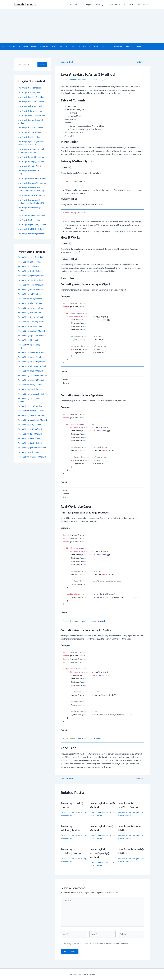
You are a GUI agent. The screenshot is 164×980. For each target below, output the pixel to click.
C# (79, 46)
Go (84, 46)
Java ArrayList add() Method (29, 88)
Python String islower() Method (31, 352)
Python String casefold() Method (31, 331)
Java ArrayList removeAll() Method (32, 183)
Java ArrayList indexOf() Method (31, 157)
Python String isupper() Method (31, 357)
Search (42, 64)
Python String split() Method (30, 262)
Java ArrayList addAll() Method (30, 92)
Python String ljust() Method (30, 425)
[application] (81, 5)
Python (34, 46)
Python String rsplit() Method (30, 299)
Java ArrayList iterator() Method (31, 166)
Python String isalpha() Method (31, 415)
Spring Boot (23, 46)
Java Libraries (76, 5)
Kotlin (61, 46)
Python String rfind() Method (30, 434)
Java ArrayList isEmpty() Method (31, 162)
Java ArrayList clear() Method (30, 106)
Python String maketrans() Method (32, 394)
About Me (143, 5)
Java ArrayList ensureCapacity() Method (99, 853)
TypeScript (118, 46)
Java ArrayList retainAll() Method (31, 215)
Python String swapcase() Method (32, 457)
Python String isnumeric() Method (32, 362)
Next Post (141, 62)
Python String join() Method (29, 266)
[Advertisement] (82, 26)
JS (103, 46)
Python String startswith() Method (32, 317)
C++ (73, 46)
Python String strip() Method (30, 271)
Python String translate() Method (31, 326)
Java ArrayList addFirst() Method (31, 97)
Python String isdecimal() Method (32, 366)
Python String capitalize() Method (32, 336)
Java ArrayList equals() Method (31, 128)
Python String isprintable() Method (32, 376)
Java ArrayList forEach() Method (31, 132)
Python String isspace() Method (31, 380)
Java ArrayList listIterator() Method (32, 178)
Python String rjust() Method (30, 443)
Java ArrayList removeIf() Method (32, 195)
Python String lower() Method (30, 280)
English (89, 5)
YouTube (115, 5)
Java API (12, 46)
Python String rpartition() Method (32, 448)
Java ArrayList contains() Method (31, 115)
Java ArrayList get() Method (29, 137)
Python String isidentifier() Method (32, 420)
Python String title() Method (29, 340)
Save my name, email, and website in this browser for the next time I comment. (97, 944)
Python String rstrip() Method (30, 452)
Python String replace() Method (31, 276)
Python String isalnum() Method (31, 411)
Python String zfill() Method (29, 312)
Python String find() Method (29, 294)
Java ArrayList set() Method (29, 220)
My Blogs (101, 5)
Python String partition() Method (31, 429)
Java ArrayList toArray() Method (31, 234)
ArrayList (79, 812)
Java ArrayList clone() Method (30, 111)
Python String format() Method (31, 257)
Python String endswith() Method (32, 322)
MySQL (139, 46)
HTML (96, 46)
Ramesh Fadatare (25, 4)
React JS (129, 46)
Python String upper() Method (30, 285)
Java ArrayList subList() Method (31, 229)
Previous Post (66, 62)
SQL (54, 46)
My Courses (129, 5)
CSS (109, 46)
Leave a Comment (68, 80)
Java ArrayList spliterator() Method (32, 225)
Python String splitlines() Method (31, 303)
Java (4, 46)
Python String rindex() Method (30, 438)
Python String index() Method (30, 406)
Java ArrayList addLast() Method (31, 102)
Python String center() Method (30, 308)
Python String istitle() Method (30, 385)
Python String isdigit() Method (30, 371)
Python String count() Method (30, 290)
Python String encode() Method (31, 389)
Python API (44, 46)
